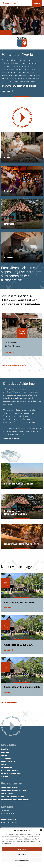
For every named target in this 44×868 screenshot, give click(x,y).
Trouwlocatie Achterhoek (12, 773)
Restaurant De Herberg (11, 788)
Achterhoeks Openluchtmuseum (15, 800)
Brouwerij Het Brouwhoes (12, 797)
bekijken (10, 352)
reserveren (8, 91)
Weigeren (22, 855)
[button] (41, 830)
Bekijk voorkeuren (22, 860)
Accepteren (22, 849)
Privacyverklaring (22, 865)
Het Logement (7, 794)
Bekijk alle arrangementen (15, 365)
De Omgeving (6, 767)
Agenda (4, 755)
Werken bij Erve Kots (10, 770)
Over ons (5, 752)
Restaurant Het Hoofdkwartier (15, 791)
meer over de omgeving (14, 438)
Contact (5, 776)
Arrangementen (8, 761)
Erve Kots (5, 749)
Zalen (3, 764)
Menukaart (6, 758)
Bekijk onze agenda (11, 703)
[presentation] (3, 33)
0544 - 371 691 (10, 3)
